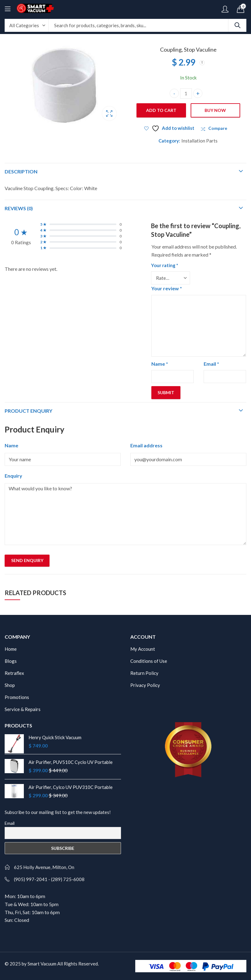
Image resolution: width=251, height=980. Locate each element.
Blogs (11, 661)
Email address (146, 445)
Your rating (165, 265)
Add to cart (161, 110)
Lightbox (109, 113)
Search (237, 25)
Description (21, 171)
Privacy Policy (145, 685)
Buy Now (215, 110)
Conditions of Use (149, 661)
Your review (167, 288)
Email (211, 364)
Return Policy (144, 673)
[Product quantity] (186, 94)
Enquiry (13, 476)
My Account (143, 649)
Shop (10, 685)
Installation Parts (199, 141)
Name (160, 364)
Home (11, 649)
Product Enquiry (28, 411)
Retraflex (14, 673)
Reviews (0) (19, 208)
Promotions (17, 697)
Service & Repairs (23, 709)
